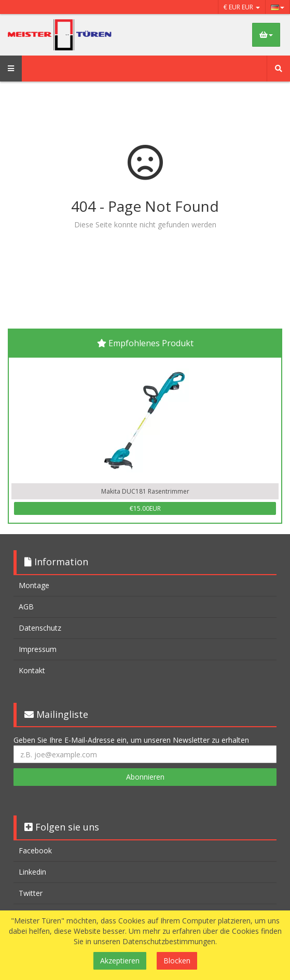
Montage (34, 585)
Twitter (31, 893)
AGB (26, 607)
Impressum (38, 649)
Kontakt (32, 670)
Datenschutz (40, 628)
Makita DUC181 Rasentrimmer (145, 491)
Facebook (35, 850)
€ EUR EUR (242, 7)
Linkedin (32, 872)
